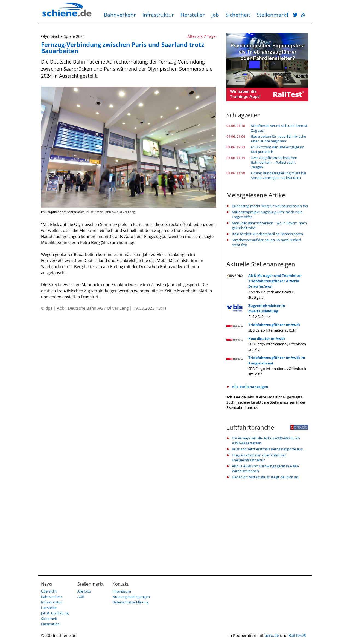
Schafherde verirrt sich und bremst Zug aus (279, 128)
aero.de (272, 635)
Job (215, 15)
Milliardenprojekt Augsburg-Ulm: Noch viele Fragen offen (267, 214)
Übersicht (49, 591)
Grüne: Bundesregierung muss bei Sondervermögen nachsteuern (278, 176)
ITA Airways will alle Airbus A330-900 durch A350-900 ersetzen (266, 441)
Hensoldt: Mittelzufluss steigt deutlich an (265, 477)
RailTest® (297, 635)
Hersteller (193, 15)
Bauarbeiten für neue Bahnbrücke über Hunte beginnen (278, 139)
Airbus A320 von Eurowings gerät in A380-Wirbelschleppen (265, 468)
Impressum (122, 591)
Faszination (50, 624)
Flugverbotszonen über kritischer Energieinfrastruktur (259, 458)
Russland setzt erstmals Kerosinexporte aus (267, 449)
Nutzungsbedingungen (131, 597)
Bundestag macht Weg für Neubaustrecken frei (270, 206)
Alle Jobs (84, 591)
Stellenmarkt (272, 15)
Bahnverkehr (120, 15)
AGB (81, 597)
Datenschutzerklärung (130, 602)
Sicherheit (238, 15)
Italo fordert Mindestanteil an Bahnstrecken (267, 234)
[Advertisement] (267, 525)
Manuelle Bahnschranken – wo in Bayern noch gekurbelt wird (269, 225)
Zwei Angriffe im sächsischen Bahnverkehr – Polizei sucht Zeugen (274, 163)
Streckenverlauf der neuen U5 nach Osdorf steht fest (266, 242)
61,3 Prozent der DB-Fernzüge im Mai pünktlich (278, 150)
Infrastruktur (158, 15)
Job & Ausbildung (55, 613)
